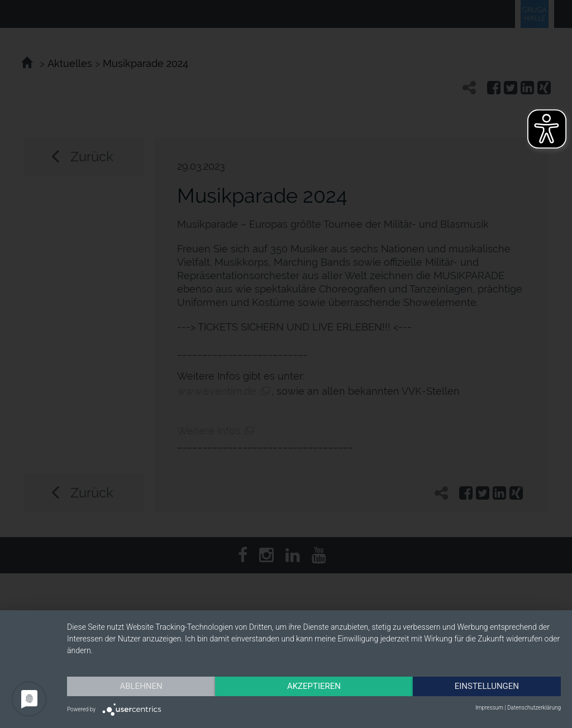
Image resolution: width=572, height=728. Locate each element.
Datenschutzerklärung (534, 708)
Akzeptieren (314, 686)
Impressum (489, 708)
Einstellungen (487, 686)
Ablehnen (141, 686)
